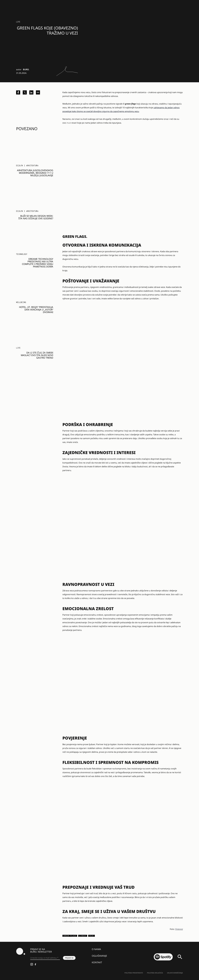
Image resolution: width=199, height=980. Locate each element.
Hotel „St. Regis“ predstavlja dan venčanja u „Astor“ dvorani (36, 310)
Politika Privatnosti (134, 973)
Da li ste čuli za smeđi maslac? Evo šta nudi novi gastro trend (37, 355)
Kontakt (97, 962)
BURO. (26, 69)
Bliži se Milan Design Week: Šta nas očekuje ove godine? (36, 217)
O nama (96, 949)
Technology (22, 254)
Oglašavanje (99, 956)
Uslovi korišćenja (175, 973)
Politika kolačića (155, 973)
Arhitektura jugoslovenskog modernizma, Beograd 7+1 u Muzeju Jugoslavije (35, 173)
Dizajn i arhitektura (27, 166)
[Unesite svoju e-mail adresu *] (45, 958)
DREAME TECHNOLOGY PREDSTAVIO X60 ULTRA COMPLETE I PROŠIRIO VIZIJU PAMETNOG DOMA (38, 263)
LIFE (18, 22)
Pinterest (179, 929)
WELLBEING (21, 302)
